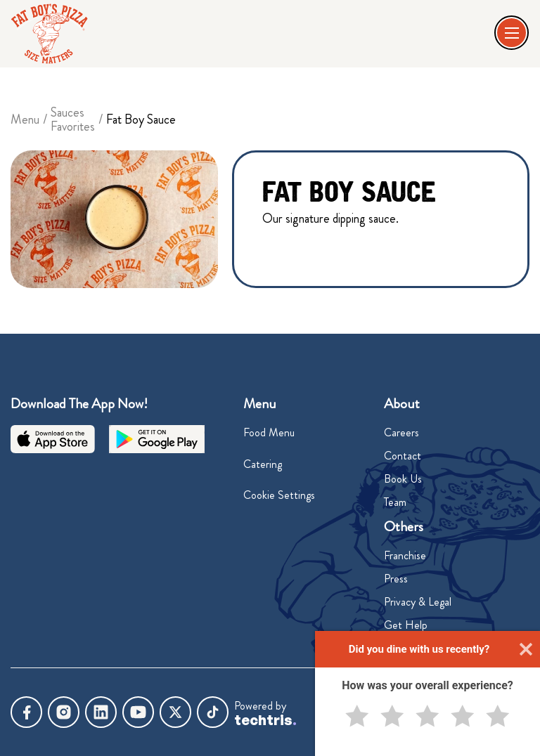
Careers (401, 432)
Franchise (405, 555)
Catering (263, 464)
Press (396, 579)
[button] (513, 34)
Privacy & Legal (418, 602)
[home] (49, 34)
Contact (403, 456)
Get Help (406, 625)
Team (395, 502)
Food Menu (269, 432)
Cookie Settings (279, 495)
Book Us (403, 479)
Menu (25, 119)
